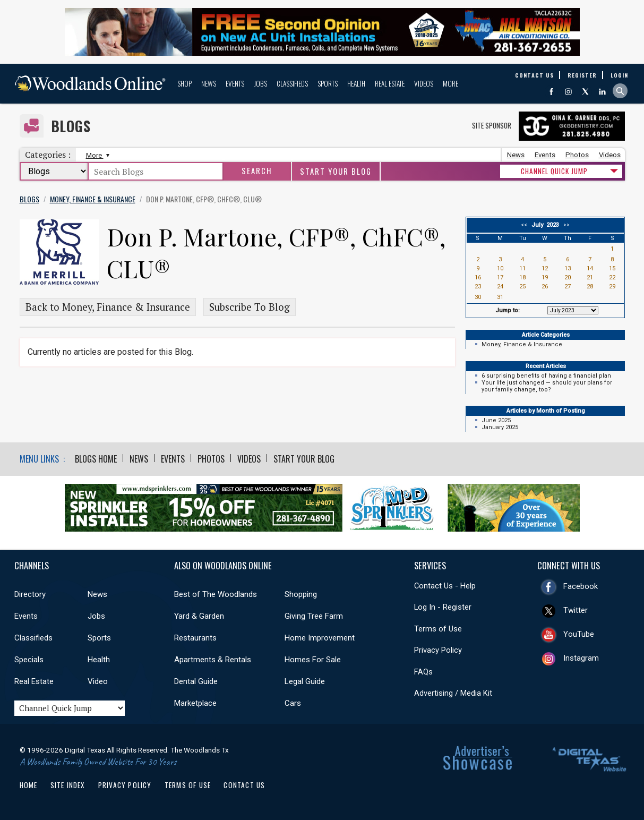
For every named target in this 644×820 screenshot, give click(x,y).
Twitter (576, 610)
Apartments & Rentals (213, 660)
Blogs (71, 126)
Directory (30, 594)
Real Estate (390, 83)
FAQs (423, 672)
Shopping (301, 594)
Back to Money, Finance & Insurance (108, 307)
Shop (184, 83)
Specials (29, 660)
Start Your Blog (336, 171)
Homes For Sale (313, 660)
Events (235, 83)
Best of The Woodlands (216, 594)
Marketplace (195, 703)
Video (98, 681)
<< (526, 225)
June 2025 (496, 420)
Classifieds (292, 83)
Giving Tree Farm (314, 616)
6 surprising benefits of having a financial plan (546, 376)
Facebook (581, 586)
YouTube (579, 634)
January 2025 (500, 427)
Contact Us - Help (445, 586)
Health (356, 83)
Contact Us (244, 785)
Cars (293, 703)
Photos (577, 155)
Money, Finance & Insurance (522, 344)
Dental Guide (196, 681)
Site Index (68, 785)
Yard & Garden (199, 616)
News (209, 83)
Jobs (260, 83)
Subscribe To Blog (250, 307)
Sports (328, 83)
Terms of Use (438, 629)
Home (29, 785)
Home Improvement (320, 638)
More (450, 83)
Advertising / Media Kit (453, 693)
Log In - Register (443, 607)
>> (565, 225)
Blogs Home (96, 459)
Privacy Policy (438, 650)
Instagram (581, 658)
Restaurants (195, 638)
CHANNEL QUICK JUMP (554, 171)
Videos (424, 83)
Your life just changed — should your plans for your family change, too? (547, 386)
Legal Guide (305, 681)
